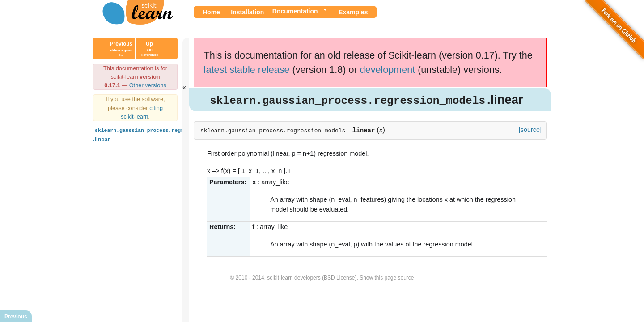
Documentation (295, 11)
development (388, 70)
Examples (353, 12)
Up (150, 49)
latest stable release (247, 70)
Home (211, 12)
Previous (121, 49)
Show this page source (387, 278)
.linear (159, 134)
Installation (247, 12)
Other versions (148, 85)
